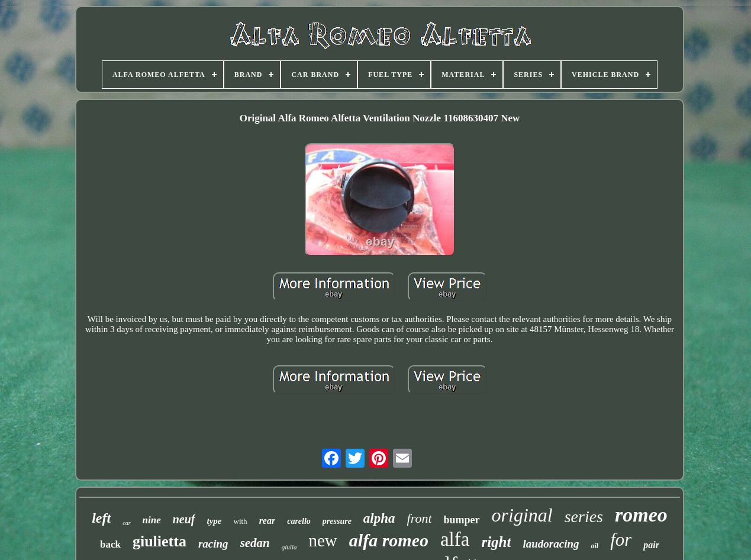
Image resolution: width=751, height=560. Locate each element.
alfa (455, 539)
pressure (337, 521)
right (496, 542)
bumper (462, 520)
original (522, 515)
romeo (641, 515)
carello (299, 521)
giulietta (159, 541)
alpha (379, 518)
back (110, 544)
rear (267, 521)
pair (651, 545)
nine (152, 520)
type (215, 521)
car (126, 523)
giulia (289, 547)
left (101, 518)
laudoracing (551, 544)
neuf (184, 519)
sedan (255, 543)
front (420, 518)
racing (213, 544)
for (621, 540)
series (584, 516)
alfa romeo (389, 540)
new (323, 540)
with (241, 521)
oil (594, 546)
